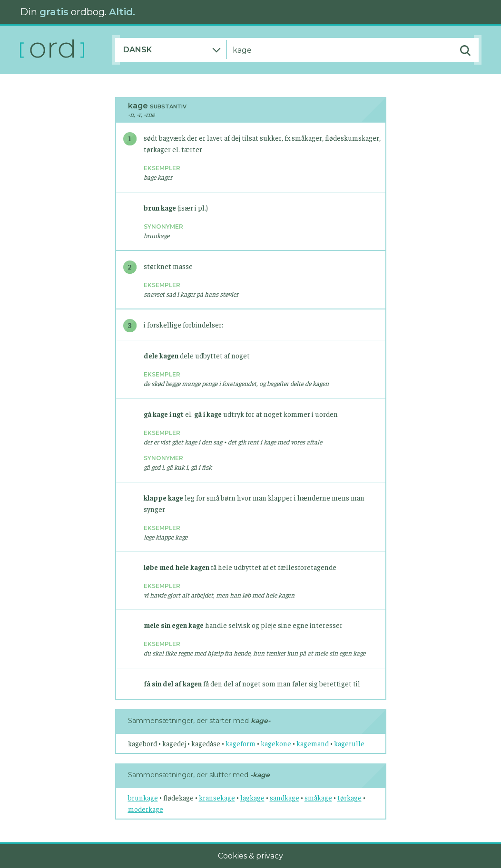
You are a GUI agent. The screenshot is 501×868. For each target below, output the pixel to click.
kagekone (276, 743)
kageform (241, 743)
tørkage (349, 797)
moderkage (146, 809)
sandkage (285, 797)
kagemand (313, 743)
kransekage (217, 797)
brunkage (143, 797)
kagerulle (349, 743)
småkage (318, 797)
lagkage (252, 797)
